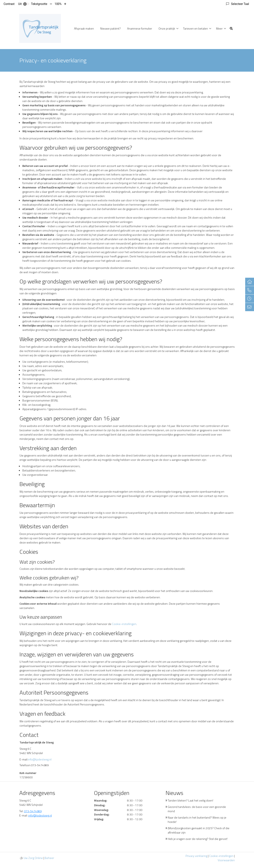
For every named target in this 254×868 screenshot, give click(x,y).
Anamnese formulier (140, 28)
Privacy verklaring (196, 856)
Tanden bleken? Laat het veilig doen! (190, 800)
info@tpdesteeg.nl (40, 759)
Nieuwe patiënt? (110, 28)
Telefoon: (25, 765)
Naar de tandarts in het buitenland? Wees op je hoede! (197, 820)
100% (58, 4)
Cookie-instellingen (124, 624)
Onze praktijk (167, 28)
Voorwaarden (226, 860)
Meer (219, 28)
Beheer (49, 858)
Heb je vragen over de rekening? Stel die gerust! (198, 839)
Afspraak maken (84, 28)
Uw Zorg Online (33, 858)
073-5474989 (33, 811)
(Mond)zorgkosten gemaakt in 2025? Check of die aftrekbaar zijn (199, 830)
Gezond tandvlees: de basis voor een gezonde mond (197, 809)
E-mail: (24, 759)
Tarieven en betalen (195, 28)
